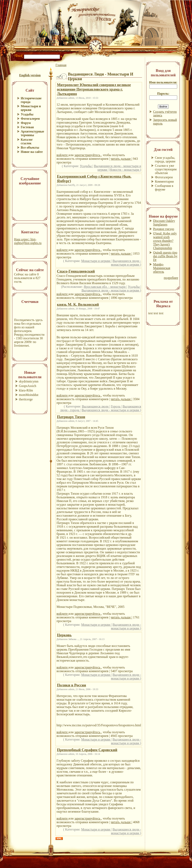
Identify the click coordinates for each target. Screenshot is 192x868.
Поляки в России (71, 685)
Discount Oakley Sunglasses (164, 223)
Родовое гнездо (164, 229)
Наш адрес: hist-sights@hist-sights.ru (28, 241)
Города (116, 406)
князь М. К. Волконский (78, 304)
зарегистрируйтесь (88, 155)
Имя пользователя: (163, 82)
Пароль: (163, 94)
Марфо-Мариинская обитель (162, 268)
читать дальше (121, 159)
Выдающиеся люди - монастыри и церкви (126, 263)
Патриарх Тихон (71, 417)
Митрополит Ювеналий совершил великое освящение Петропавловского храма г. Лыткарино (94, 89)
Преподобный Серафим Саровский (87, 750)
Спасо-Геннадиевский (76, 271)
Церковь (64, 635)
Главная (61, 65)
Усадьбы (86, 166)
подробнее (171, 278)
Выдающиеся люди (96, 406)
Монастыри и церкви (96, 261)
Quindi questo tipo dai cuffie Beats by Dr (165, 256)
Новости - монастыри (125, 170)
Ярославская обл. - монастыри (105, 287)
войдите (62, 155)
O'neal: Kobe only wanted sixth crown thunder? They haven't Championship (165, 241)
